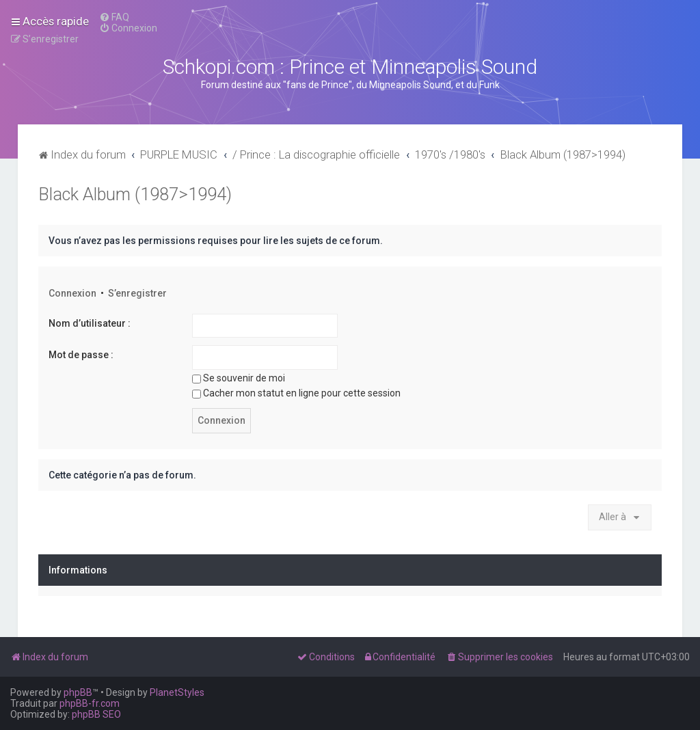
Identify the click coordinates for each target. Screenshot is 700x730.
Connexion (72, 293)
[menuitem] (114, 17)
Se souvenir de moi (239, 378)
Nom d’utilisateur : (90, 323)
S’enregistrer (137, 293)
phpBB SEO (96, 714)
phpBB (78, 692)
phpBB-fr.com (90, 703)
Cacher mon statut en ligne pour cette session (296, 393)
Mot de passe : (81, 355)
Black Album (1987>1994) (135, 194)
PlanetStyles (177, 692)
